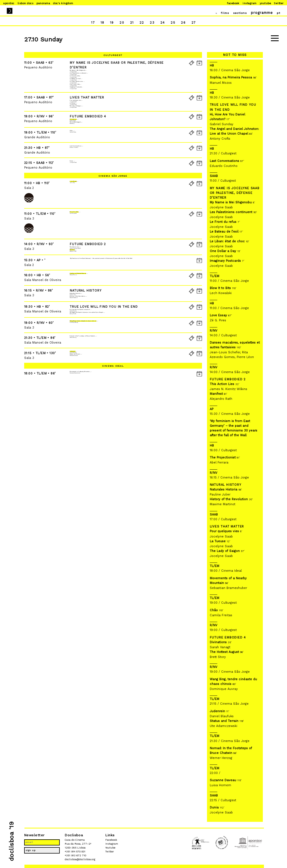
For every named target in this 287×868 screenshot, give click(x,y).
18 (100, 23)
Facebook (233, 3)
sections (236, 13)
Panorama (43, 3)
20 (121, 23)
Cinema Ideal (113, 503)
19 (110, 23)
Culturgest (113, 55)
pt (276, 13)
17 (89, 23)
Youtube (265, 3)
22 (142, 23)
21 (132, 23)
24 (164, 23)
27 (197, 23)
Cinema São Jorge (113, 260)
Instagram (249, 3)
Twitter (279, 3)
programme (259, 13)
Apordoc (9, 3)
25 (175, 23)
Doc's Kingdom (63, 3)
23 (153, 23)
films (218, 13)
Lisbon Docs (25, 3)
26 (186, 23)
